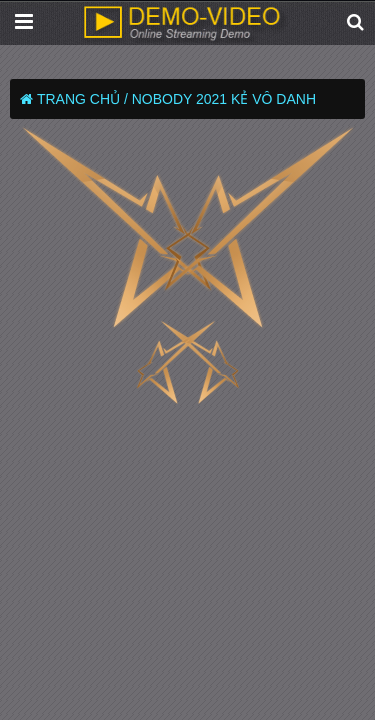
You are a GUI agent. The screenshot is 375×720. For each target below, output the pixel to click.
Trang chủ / (82, 99)
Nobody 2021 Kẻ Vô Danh (224, 99)
